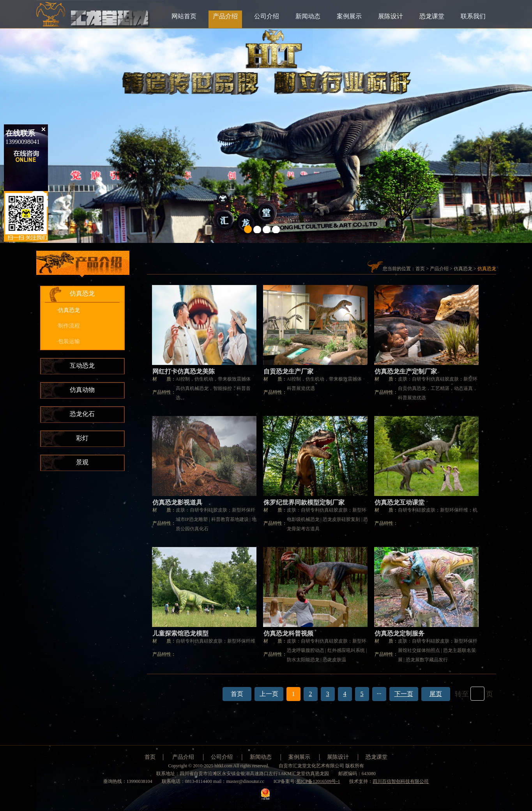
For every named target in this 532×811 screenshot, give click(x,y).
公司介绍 (267, 16)
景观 (82, 462)
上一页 (269, 694)
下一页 (404, 694)
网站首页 (184, 16)
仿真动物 (82, 390)
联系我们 (473, 16)
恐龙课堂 (432, 16)
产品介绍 (225, 16)
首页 (420, 269)
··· (379, 694)
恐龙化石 (82, 414)
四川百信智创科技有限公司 (401, 781)
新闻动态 (308, 16)
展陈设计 (391, 16)
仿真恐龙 (82, 293)
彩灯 (82, 438)
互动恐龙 (82, 366)
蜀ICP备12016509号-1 (318, 781)
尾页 (436, 694)
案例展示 (349, 16)
